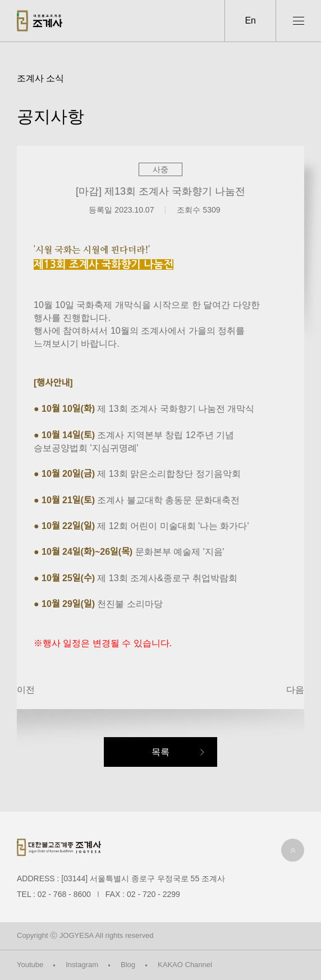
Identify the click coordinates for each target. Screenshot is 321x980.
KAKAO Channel (185, 965)
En (250, 20)
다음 (295, 690)
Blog (128, 965)
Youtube (30, 965)
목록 (160, 752)
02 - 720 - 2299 (153, 894)
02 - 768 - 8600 (64, 894)
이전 (26, 690)
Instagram (82, 965)
